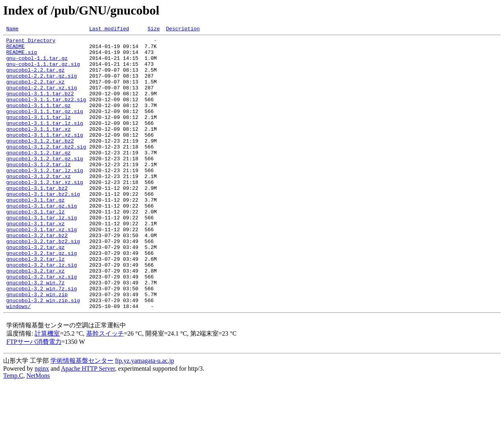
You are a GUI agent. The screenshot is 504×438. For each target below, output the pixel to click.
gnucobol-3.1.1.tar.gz (39, 121)
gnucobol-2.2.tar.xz (35, 92)
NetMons (38, 431)
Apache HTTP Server (88, 424)
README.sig (22, 57)
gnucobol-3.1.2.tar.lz (39, 191)
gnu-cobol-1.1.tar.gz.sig (43, 71)
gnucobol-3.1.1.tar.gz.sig (45, 128)
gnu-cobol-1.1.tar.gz (37, 64)
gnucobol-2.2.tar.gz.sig (42, 85)
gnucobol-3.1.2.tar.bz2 (40, 163)
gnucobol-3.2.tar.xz (35, 319)
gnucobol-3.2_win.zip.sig (43, 354)
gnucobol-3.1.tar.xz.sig (42, 269)
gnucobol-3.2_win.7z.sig (42, 340)
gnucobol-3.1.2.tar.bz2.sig (46, 170)
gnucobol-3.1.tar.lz (35, 248)
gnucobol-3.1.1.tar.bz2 (40, 106)
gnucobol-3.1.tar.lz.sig (42, 255)
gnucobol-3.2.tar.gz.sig (42, 298)
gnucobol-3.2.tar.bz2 (37, 277)
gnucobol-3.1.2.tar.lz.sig (45, 199)
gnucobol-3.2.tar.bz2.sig (43, 284)
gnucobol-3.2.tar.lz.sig (42, 312)
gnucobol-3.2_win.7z (35, 333)
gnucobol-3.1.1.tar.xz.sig (45, 156)
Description (183, 30)
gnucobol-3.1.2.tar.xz (39, 206)
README (16, 50)
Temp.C (13, 431)
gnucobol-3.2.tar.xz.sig (42, 326)
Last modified (109, 30)
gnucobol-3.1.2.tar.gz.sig (45, 184)
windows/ (19, 362)
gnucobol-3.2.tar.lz (35, 305)
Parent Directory (31, 43)
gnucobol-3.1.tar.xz (35, 262)
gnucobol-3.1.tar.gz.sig (42, 241)
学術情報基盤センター (82, 416)
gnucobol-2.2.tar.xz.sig (42, 99)
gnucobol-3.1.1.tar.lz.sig (45, 142)
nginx (42, 424)
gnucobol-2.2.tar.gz (35, 78)
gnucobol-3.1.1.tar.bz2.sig (46, 113)
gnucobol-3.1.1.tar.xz (39, 149)
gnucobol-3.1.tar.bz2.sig (43, 227)
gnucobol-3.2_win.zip (37, 347)
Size (154, 30)
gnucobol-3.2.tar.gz (35, 291)
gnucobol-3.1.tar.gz (35, 234)
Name (12, 30)
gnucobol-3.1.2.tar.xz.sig (45, 213)
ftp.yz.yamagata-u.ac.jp (145, 416)
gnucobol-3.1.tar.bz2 (37, 220)
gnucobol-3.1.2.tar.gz (39, 177)
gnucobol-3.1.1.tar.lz (39, 135)
